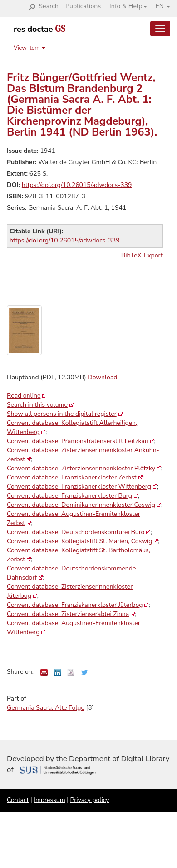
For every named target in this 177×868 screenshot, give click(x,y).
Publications (83, 6)
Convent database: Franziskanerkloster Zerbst (72, 477)
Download (102, 377)
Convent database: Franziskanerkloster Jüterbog (75, 605)
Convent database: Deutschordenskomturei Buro (76, 532)
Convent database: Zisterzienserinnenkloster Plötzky (81, 468)
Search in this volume (37, 405)
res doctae (39, 29)
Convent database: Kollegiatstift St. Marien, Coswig (79, 541)
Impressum (49, 800)
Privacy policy (90, 800)
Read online (24, 396)
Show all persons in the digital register (62, 414)
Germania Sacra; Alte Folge (46, 708)
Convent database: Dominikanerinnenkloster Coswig (81, 505)
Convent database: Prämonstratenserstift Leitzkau (78, 441)
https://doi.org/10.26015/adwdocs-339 (77, 185)
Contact (18, 800)
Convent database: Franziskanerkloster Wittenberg (79, 487)
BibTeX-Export (142, 255)
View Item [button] (29, 48)
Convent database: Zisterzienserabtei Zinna (68, 614)
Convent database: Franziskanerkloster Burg (69, 496)
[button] (125, 6)
